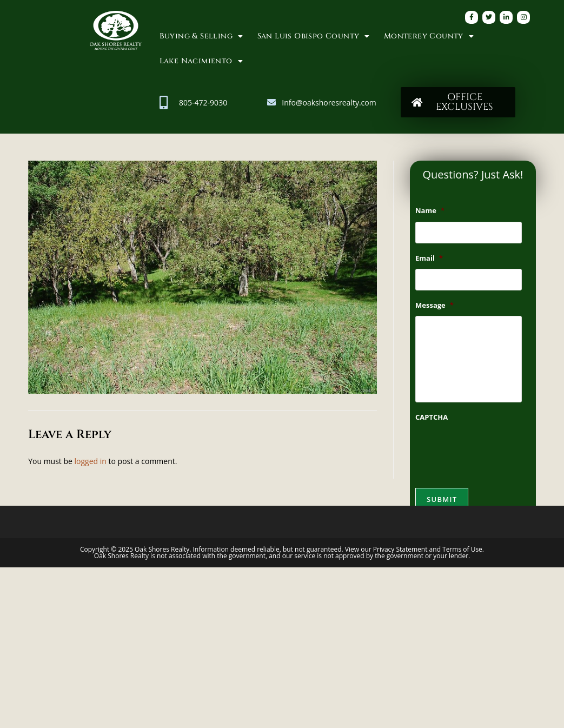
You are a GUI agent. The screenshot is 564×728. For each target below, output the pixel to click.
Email (429, 258)
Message (434, 305)
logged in (91, 461)
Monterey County (429, 36)
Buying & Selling (201, 36)
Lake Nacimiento (201, 61)
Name (430, 211)
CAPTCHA (432, 417)
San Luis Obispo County (314, 36)
